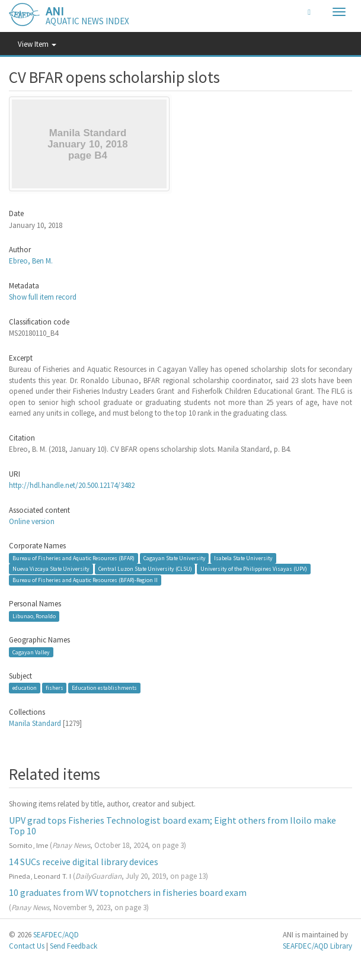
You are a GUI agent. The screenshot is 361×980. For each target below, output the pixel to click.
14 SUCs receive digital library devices (84, 862)
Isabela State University (243, 558)
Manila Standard (35, 723)
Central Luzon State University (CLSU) (145, 569)
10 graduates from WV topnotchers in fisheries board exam (128, 892)
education (25, 688)
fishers (55, 688)
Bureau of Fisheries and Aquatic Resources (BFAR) (74, 558)
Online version (32, 521)
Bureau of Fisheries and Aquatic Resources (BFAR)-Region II (85, 580)
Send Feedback (74, 946)
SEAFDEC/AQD (56, 935)
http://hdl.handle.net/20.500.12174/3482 (72, 485)
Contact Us (27, 946)
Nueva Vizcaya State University (51, 569)
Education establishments (104, 688)
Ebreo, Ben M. (31, 261)
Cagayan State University (175, 558)
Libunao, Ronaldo (34, 616)
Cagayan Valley (31, 652)
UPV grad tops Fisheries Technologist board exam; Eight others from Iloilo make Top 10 (172, 825)
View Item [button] (37, 44)
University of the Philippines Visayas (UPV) (254, 569)
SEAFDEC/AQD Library (317, 946)
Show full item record (43, 297)
